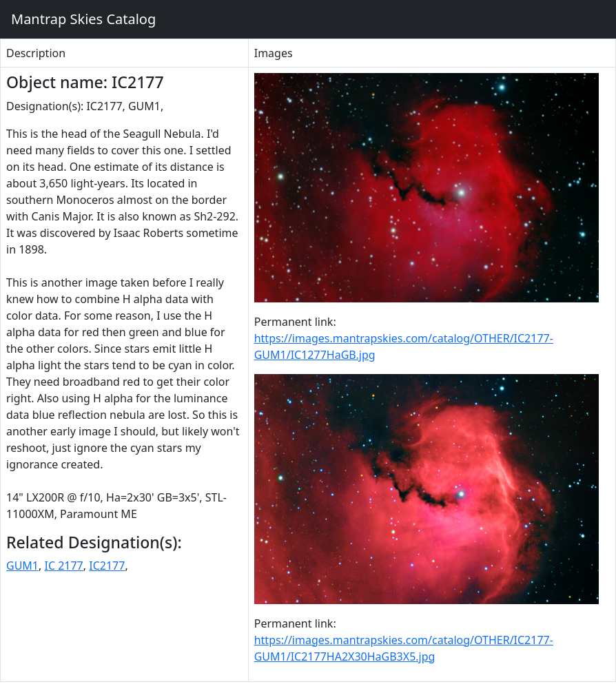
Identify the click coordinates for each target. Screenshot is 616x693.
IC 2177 (63, 566)
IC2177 (107, 566)
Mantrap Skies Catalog (83, 19)
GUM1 (22, 566)
